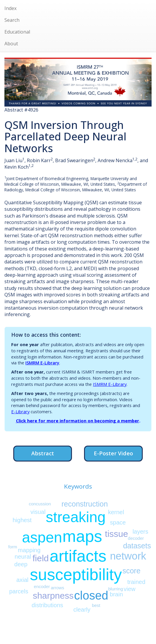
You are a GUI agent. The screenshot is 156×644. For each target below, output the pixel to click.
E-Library (20, 411)
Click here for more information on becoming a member (78, 421)
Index (10, 8)
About (11, 44)
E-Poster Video (113, 453)
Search (12, 20)
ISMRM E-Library (42, 363)
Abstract (43, 453)
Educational (17, 32)
